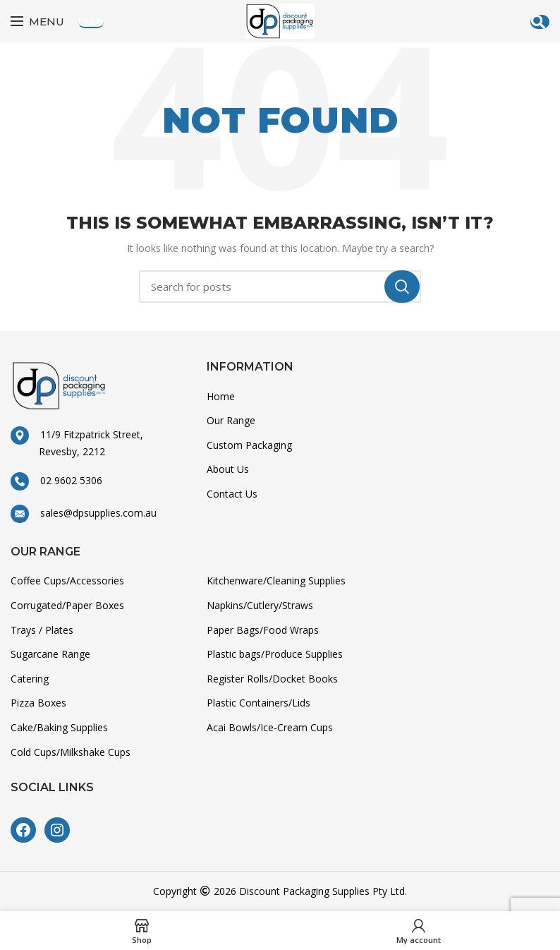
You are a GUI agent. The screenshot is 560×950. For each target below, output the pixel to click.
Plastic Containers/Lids (258, 703)
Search (402, 287)
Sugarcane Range (50, 654)
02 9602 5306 (66, 480)
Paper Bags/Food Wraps (263, 630)
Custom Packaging (249, 445)
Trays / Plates (42, 630)
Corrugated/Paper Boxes (67, 605)
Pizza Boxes (38, 703)
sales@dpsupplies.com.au (93, 513)
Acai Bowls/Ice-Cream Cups (270, 727)
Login (91, 21)
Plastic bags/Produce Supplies (275, 654)
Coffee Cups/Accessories (67, 581)
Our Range (231, 420)
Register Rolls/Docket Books (272, 679)
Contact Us (232, 494)
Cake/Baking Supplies (59, 727)
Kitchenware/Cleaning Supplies (276, 581)
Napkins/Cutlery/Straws (260, 605)
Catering (30, 679)
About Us (228, 469)
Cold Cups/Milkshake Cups (71, 752)
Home (221, 396)
